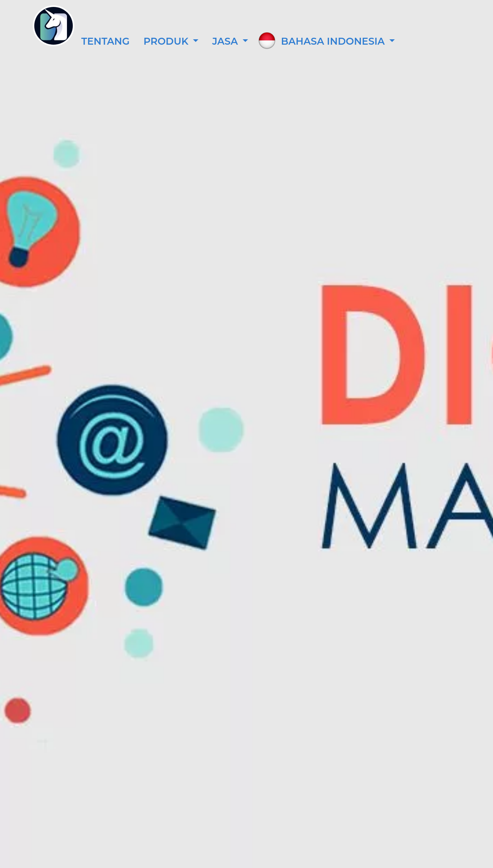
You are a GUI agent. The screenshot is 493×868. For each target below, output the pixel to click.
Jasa (226, 41)
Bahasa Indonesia (334, 41)
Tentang (105, 41)
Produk (167, 41)
